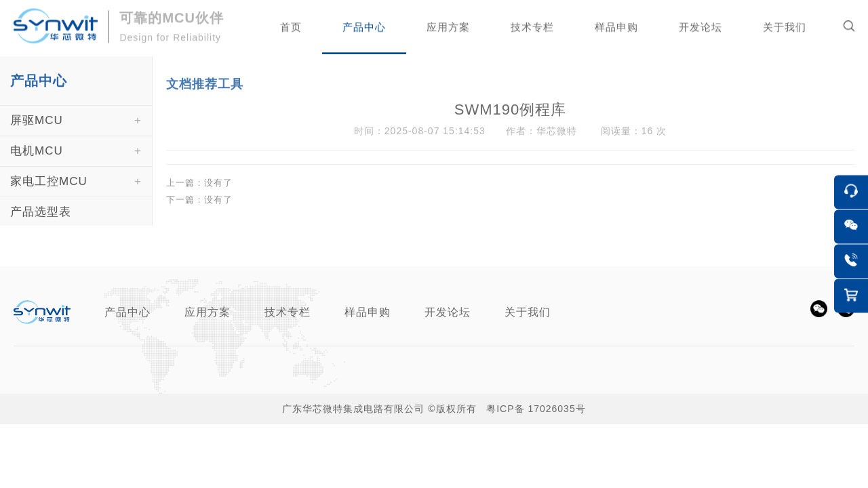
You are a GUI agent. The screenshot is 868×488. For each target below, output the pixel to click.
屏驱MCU (37, 130)
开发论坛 (448, 312)
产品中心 (127, 312)
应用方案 (208, 312)
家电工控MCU (49, 191)
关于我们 (528, 312)
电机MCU (37, 161)
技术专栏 (288, 312)
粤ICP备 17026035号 (536, 409)
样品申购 (368, 312)
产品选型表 (41, 222)
